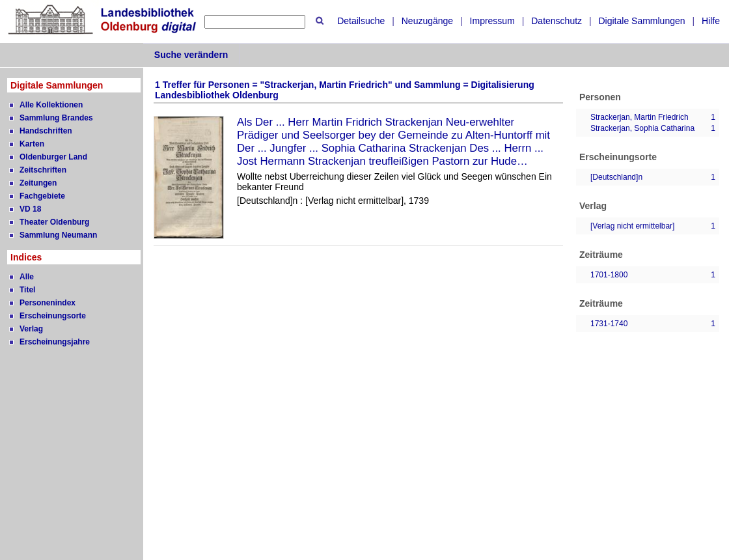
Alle (27, 277)
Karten (32, 144)
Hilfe (711, 21)
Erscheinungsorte (53, 316)
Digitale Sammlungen (641, 21)
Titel (27, 290)
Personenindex (48, 303)
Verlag (31, 329)
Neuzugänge (427, 21)
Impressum (492, 21)
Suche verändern (191, 55)
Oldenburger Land (53, 157)
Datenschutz (557, 21)
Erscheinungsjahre (55, 342)
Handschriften (46, 131)
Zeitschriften (43, 170)
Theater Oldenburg (54, 222)
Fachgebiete (42, 196)
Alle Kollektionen (51, 105)
